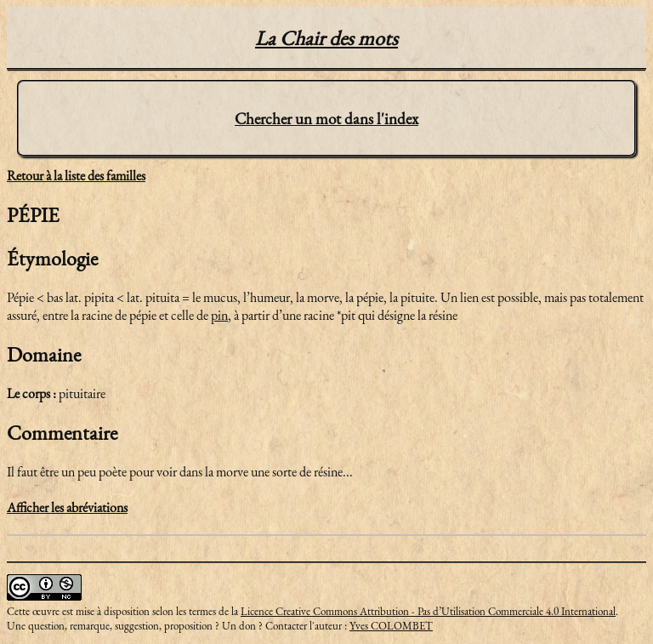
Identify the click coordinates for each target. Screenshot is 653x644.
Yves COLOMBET (391, 626)
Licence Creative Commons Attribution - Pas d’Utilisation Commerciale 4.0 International (428, 611)
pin (219, 315)
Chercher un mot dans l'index (326, 119)
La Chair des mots (326, 38)
